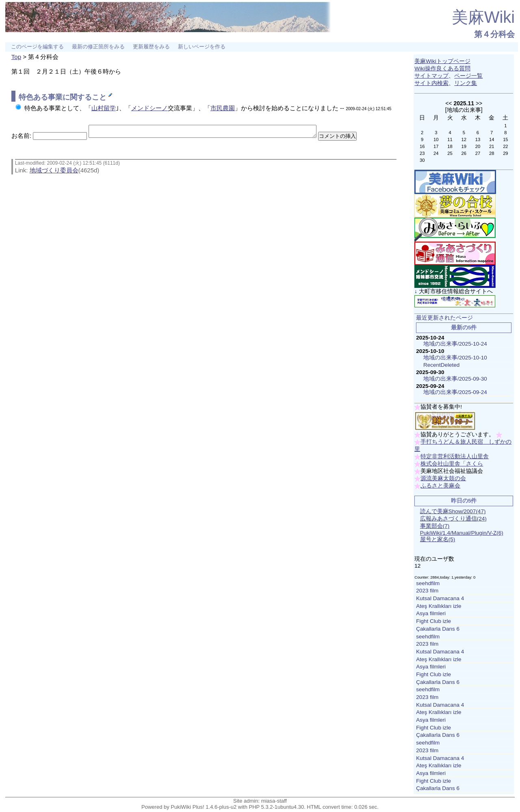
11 (450, 139)
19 (464, 146)
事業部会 (435, 526)
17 (436, 146)
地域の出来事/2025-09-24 (455, 392)
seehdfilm (428, 583)
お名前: (22, 138)
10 (436, 139)
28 (492, 153)
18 (450, 146)
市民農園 (223, 108)
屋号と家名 (438, 539)
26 (464, 153)
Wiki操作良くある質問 (442, 69)
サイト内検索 (431, 83)
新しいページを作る (202, 47)
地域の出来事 (464, 110)
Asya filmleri (431, 613)
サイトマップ (431, 76)
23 (422, 153)
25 (450, 153)
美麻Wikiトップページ (442, 61)
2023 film (427, 591)
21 (492, 146)
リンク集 (466, 83)
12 (464, 139)
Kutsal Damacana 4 (440, 598)
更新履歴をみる (151, 47)
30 (422, 160)
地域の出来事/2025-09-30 (455, 379)
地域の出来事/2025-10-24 (455, 344)
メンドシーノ (149, 108)
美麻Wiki (483, 17)
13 (478, 139)
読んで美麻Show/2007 (453, 511)
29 (505, 153)
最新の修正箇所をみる (98, 47)
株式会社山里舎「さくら (452, 464)
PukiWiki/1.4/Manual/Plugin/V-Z (462, 533)
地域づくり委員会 (54, 173)
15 (505, 139)
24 (436, 153)
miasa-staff (274, 801)
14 (492, 139)
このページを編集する (37, 47)
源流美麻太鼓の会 (443, 478)
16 (422, 146)
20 (478, 146)
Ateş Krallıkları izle (439, 606)
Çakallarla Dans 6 (438, 629)
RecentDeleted (441, 365)
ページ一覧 (468, 76)
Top (16, 57)
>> (479, 103)
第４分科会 (494, 34)
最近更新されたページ (444, 318)
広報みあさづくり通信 (453, 519)
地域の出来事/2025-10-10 (455, 358)
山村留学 (104, 108)
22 (505, 146)
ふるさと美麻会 (440, 486)
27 (478, 153)
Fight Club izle (433, 621)
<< (448, 103)
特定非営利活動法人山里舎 (455, 456)
